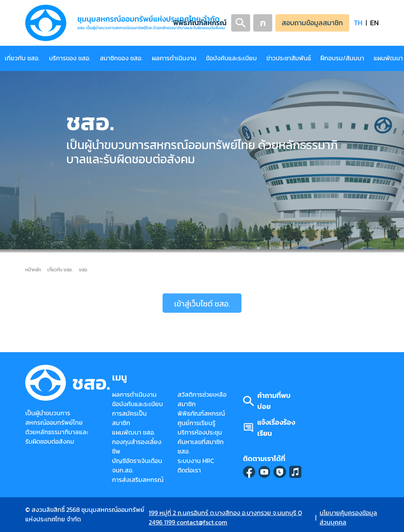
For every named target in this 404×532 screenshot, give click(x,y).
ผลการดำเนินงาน (174, 58)
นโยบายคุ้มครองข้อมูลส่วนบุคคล (348, 518)
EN (374, 23)
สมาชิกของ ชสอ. (121, 58)
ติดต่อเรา (189, 470)
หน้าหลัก (33, 270)
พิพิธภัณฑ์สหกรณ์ (200, 23)
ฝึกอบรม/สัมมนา (342, 58)
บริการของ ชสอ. (70, 58)
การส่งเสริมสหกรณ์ (138, 480)
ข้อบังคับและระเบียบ (231, 58)
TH (358, 23)
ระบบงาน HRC (196, 461)
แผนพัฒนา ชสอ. (134, 432)
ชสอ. (83, 270)
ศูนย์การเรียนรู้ (196, 423)
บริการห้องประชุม (200, 432)
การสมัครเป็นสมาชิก (129, 418)
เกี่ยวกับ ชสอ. (22, 58)
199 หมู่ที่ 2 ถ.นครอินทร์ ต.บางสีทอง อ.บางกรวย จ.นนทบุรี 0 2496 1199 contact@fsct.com (225, 518)
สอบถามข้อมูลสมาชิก (312, 23)
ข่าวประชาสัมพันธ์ (289, 58)
